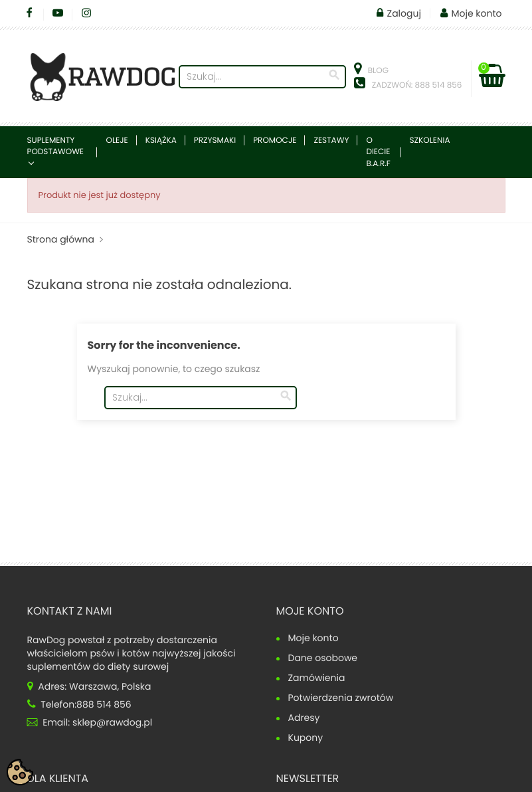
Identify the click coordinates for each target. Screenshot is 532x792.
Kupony (306, 739)
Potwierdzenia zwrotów (341, 699)
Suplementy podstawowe (56, 147)
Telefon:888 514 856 (79, 704)
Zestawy (331, 141)
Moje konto (310, 611)
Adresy (304, 719)
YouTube (58, 13)
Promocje (275, 141)
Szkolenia (430, 141)
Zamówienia (317, 679)
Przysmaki (215, 141)
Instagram (87, 13)
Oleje (117, 141)
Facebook (30, 13)
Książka (161, 141)
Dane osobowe (323, 659)
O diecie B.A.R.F (378, 152)
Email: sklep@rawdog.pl (90, 722)
